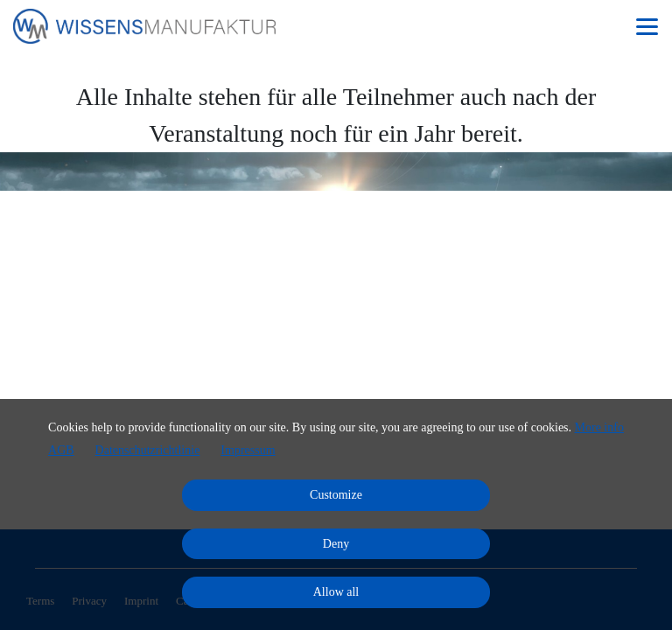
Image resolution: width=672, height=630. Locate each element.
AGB (61, 450)
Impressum (248, 450)
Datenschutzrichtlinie (148, 450)
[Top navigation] (647, 26)
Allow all (336, 592)
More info (599, 427)
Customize (336, 495)
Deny (336, 544)
